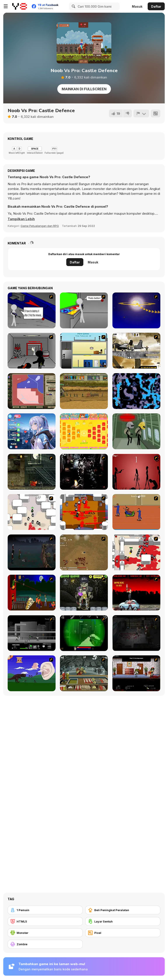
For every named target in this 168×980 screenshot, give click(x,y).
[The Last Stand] (32, 552)
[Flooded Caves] (136, 391)
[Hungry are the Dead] (32, 593)
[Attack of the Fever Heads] (136, 512)
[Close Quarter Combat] (32, 633)
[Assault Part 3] (84, 310)
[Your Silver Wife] (32, 431)
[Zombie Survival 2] (32, 472)
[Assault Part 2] (32, 310)
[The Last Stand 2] (136, 633)
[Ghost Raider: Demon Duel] (84, 472)
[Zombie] (45, 944)
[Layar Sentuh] (123, 921)
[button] (21, 219)
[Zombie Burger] (84, 673)
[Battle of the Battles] (84, 431)
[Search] (73, 6)
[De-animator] (136, 472)
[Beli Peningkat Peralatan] (123, 910)
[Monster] (45, 933)
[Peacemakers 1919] (32, 391)
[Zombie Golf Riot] (136, 593)
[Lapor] (141, 113)
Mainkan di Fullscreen (84, 89)
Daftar (156, 6)
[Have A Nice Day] (32, 673)
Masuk (137, 6)
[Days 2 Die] (136, 673)
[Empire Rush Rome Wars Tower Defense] (84, 391)
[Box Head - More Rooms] (32, 512)
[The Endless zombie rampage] (84, 552)
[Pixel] (123, 933)
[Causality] (84, 351)
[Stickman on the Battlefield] (136, 431)
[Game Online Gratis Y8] (20, 6)
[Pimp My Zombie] (84, 593)
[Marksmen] (84, 633)
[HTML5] (45, 921)
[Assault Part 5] (32, 351)
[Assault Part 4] (136, 310)
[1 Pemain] (45, 910)
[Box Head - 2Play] (136, 552)
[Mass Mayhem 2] (136, 351)
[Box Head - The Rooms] (84, 512)
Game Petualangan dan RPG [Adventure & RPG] (40, 226)
